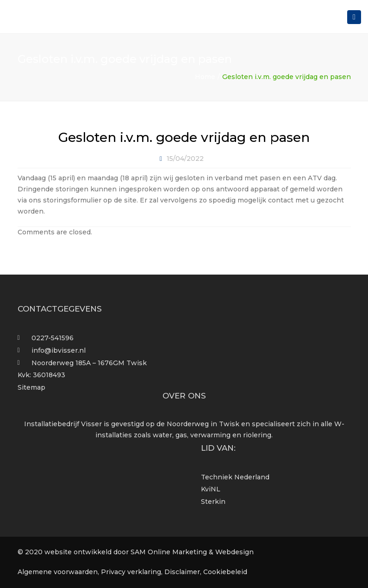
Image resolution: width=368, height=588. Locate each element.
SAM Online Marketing (169, 552)
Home (205, 77)
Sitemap (31, 387)
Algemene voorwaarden (58, 572)
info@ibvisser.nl (59, 350)
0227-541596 (53, 338)
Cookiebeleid (225, 572)
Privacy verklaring (131, 572)
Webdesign (234, 552)
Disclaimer (182, 572)
